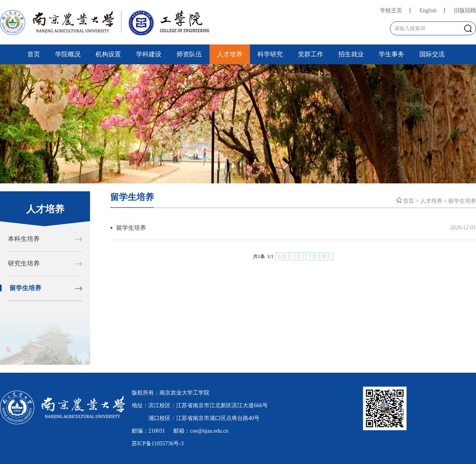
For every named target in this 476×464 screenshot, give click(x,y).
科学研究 (270, 54)
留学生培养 (25, 288)
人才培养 (230, 54)
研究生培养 (24, 263)
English (428, 11)
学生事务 (392, 54)
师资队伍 (189, 54)
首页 (34, 54)
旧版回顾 (465, 11)
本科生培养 (24, 239)
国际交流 (432, 54)
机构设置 (108, 54)
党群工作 (311, 54)
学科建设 (149, 54)
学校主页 (391, 11)
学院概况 (68, 54)
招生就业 (351, 54)
